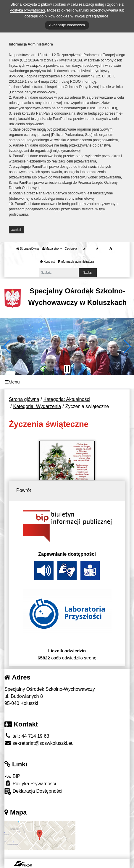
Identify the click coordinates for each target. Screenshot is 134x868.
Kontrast (47, 262)
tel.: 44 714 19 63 (27, 736)
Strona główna (28, 249)
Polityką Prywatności (27, 10)
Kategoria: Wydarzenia (37, 406)
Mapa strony (52, 249)
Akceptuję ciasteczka (67, 25)
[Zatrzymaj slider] (67, 369)
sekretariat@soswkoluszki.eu (39, 743)
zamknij (17, 230)
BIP (12, 776)
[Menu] (67, 382)
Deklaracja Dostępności (33, 791)
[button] (7, 347)
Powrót (24, 490)
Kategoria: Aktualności (67, 399)
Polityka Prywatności (30, 783)
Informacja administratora (76, 262)
